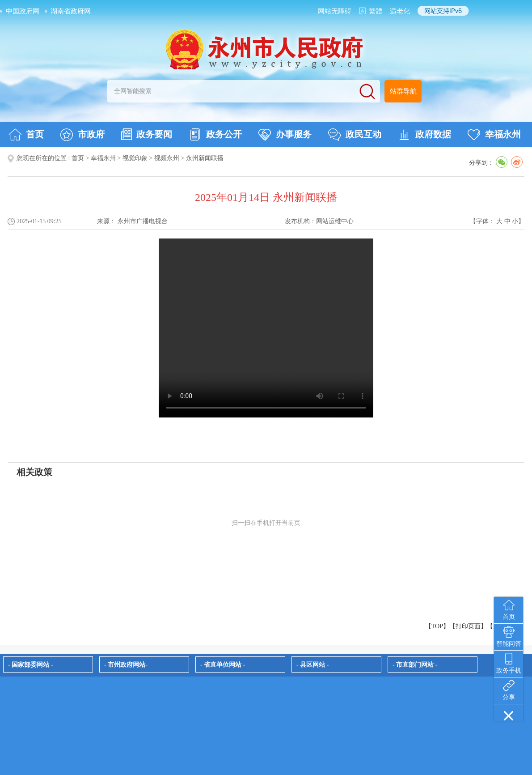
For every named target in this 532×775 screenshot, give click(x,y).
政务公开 (215, 135)
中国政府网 (23, 11)
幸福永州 (494, 135)
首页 (26, 135)
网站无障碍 (335, 11)
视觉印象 (135, 158)
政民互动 (355, 135)
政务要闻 (147, 134)
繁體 (376, 11)
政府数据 (424, 135)
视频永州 (167, 158)
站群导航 (403, 91)
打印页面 (468, 626)
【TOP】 (437, 626)
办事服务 (285, 135)
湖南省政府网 (71, 11)
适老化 (400, 11)
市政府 (82, 135)
